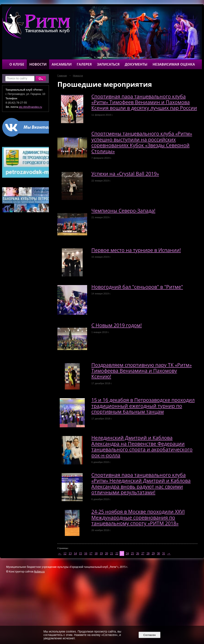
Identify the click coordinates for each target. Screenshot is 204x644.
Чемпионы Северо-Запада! (123, 211)
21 (112, 553)
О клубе (17, 64)
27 (143, 553)
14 (75, 553)
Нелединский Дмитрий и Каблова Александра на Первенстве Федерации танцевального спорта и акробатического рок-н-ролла (142, 446)
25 (132, 553)
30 (158, 553)
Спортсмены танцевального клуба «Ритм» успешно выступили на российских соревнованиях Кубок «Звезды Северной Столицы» (142, 142)
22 (117, 553)
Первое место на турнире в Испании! (136, 250)
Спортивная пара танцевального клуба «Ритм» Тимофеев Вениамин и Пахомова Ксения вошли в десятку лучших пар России (144, 102)
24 (127, 553)
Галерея (84, 64)
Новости (38, 64)
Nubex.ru (39, 572)
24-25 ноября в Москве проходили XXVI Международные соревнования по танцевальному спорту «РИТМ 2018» (138, 517)
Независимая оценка (174, 64)
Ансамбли (62, 64)
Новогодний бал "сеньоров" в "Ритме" (137, 287)
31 (164, 553)
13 (70, 553)
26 (138, 553)
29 (153, 553)
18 (96, 553)
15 (81, 553)
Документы (136, 64)
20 (106, 553)
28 (148, 553)
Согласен (149, 635)
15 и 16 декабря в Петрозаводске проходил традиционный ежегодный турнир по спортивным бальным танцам (143, 406)
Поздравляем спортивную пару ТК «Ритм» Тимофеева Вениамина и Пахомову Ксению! (142, 371)
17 (91, 553)
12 (65, 553)
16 (86, 553)
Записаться (108, 64)
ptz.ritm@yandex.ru (30, 107)
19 (101, 553)
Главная (62, 76)
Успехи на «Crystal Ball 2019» (125, 174)
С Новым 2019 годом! (117, 325)
